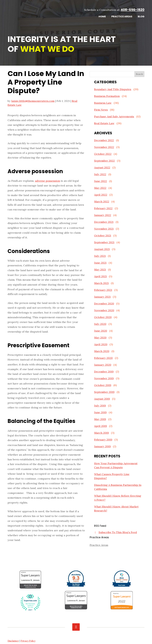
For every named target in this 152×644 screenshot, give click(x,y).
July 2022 (100, 174)
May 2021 (100, 270)
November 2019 (104, 378)
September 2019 (104, 392)
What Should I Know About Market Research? (116, 509)
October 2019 (103, 385)
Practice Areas (122, 17)
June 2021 (100, 263)
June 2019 (100, 412)
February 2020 (103, 358)
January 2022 (103, 215)
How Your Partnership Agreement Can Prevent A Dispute (116, 465)
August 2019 (102, 399)
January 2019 (102, 446)
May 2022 (100, 188)
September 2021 (104, 242)
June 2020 (101, 331)
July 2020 (100, 324)
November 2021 (104, 229)
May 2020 (100, 338)
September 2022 (104, 161)
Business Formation (107, 96)
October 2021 (103, 235)
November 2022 (104, 147)
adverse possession (47, 181)
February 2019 (103, 440)
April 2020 (101, 344)
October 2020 (103, 317)
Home (102, 17)
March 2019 (101, 433)
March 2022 (102, 201)
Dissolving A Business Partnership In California (118, 487)
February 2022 (103, 208)
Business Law (103, 103)
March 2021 (101, 283)
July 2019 (100, 406)
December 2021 (104, 222)
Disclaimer (13, 641)
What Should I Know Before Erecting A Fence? (118, 498)
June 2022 (100, 181)
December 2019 (104, 372)
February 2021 (103, 290)
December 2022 (104, 140)
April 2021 (100, 276)
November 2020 (104, 310)
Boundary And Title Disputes (113, 89)
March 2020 (102, 351)
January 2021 (102, 297)
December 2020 (104, 304)
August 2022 (102, 167)
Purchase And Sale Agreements (114, 116)
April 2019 (100, 426)
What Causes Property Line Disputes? (112, 476)
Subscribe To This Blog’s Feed (118, 532)
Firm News (101, 110)
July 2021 (100, 256)
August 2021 (102, 249)
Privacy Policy (28, 641)
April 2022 (101, 195)
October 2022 (103, 154)
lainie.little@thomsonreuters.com (33, 101)
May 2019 (100, 419)
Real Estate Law (104, 123)
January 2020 (103, 365)
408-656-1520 (133, 10)
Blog (141, 17)
